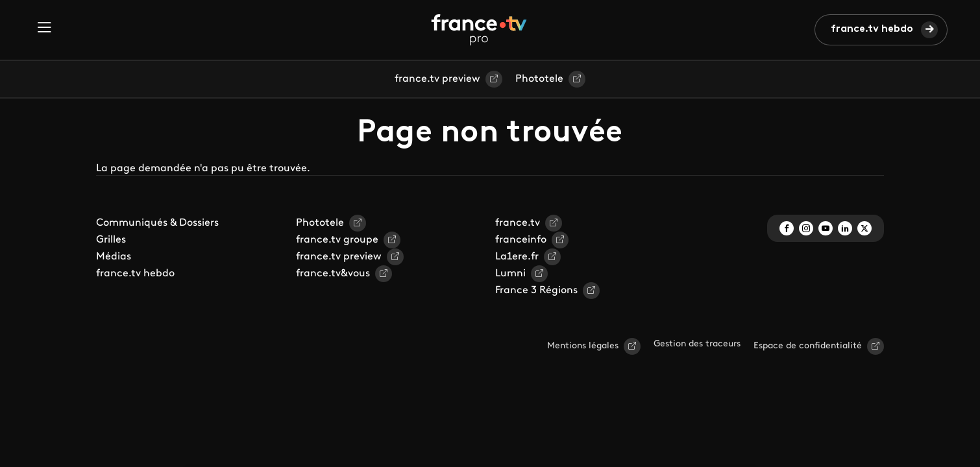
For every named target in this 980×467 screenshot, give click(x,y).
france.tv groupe (337, 240)
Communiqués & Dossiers (157, 223)
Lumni (510, 274)
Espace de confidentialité (808, 346)
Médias (114, 257)
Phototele (539, 79)
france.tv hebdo (872, 29)
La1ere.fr (517, 257)
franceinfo (521, 240)
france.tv (518, 223)
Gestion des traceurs (697, 344)
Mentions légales (583, 346)
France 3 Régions (536, 291)
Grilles (111, 240)
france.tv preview (437, 79)
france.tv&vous (333, 274)
